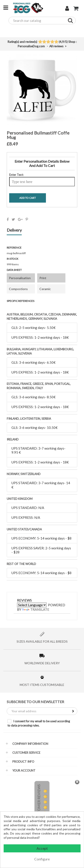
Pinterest (27, 219)
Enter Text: (16, 175)
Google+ (20, 219)
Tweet (13, 219)
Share (8, 219)
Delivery (14, 230)
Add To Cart (28, 198)
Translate (36, 609)
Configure (42, 859)
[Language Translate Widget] (32, 605)
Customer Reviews (39, 802)
